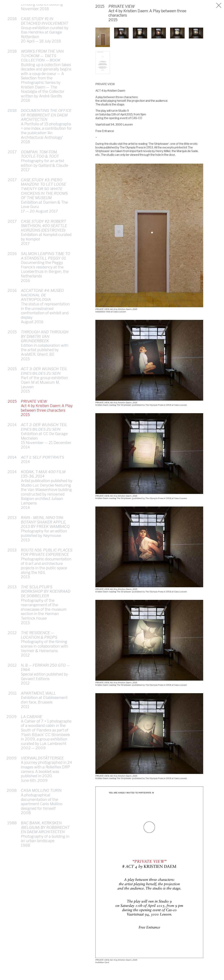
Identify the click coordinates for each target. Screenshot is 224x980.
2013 (12, 518)
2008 (12, 790)
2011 (12, 693)
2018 (12, 19)
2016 (12, 254)
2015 (12, 332)
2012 (12, 633)
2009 (12, 717)
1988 (12, 823)
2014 (12, 425)
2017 (12, 152)
